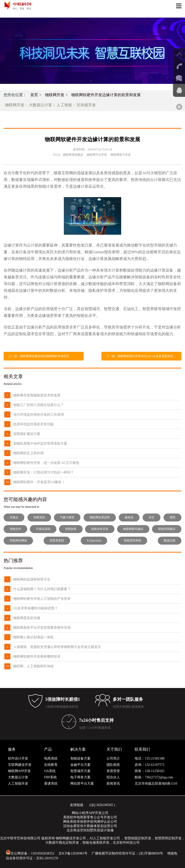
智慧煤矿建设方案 (27, 434)
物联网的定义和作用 (28, 453)
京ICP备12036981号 (73, 853)
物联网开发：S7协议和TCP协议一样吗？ (43, 472)
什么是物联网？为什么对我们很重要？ (42, 589)
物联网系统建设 (73, 155)
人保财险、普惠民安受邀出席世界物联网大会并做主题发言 (57, 647)
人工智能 (64, 105)
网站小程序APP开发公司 (90, 813)
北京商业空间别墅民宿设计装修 (90, 830)
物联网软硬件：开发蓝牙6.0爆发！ (39, 482)
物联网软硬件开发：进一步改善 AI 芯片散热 (46, 463)
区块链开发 (86, 105)
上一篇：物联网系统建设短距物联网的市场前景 (39, 356)
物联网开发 (55, 95)
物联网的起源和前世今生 (32, 579)
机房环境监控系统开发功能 (33, 424)
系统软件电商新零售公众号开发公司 (90, 817)
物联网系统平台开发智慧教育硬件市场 (42, 628)
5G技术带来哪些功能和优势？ (36, 608)
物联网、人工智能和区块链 (33, 666)
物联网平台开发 (97, 155)
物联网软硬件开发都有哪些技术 (37, 657)
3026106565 (105, 805)
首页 (34, 95)
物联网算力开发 (121, 155)
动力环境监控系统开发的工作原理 (39, 415)
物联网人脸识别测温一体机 (33, 637)
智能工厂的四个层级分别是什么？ (39, 405)
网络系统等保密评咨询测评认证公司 (90, 822)
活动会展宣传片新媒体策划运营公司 (90, 826)
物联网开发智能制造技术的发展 (37, 395)
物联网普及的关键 (27, 618)
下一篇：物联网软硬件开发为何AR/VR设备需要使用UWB (143, 356)
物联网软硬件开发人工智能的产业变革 (42, 599)
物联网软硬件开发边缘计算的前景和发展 (106, 95)
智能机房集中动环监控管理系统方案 (40, 444)
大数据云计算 (40, 105)
